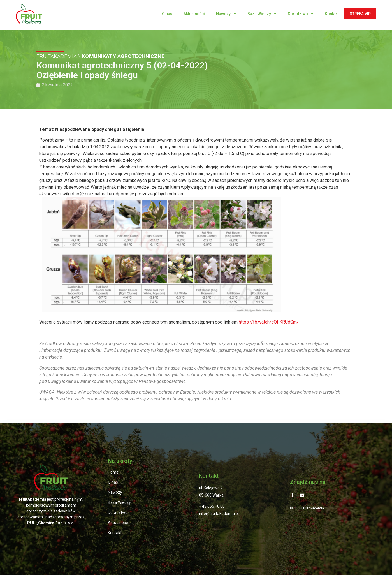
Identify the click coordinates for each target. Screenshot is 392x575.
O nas (167, 14)
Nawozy (226, 14)
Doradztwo (301, 14)
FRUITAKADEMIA (57, 56)
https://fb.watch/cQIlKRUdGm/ (269, 322)
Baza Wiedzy (262, 14)
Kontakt (332, 14)
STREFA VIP (360, 14)
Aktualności (194, 14)
